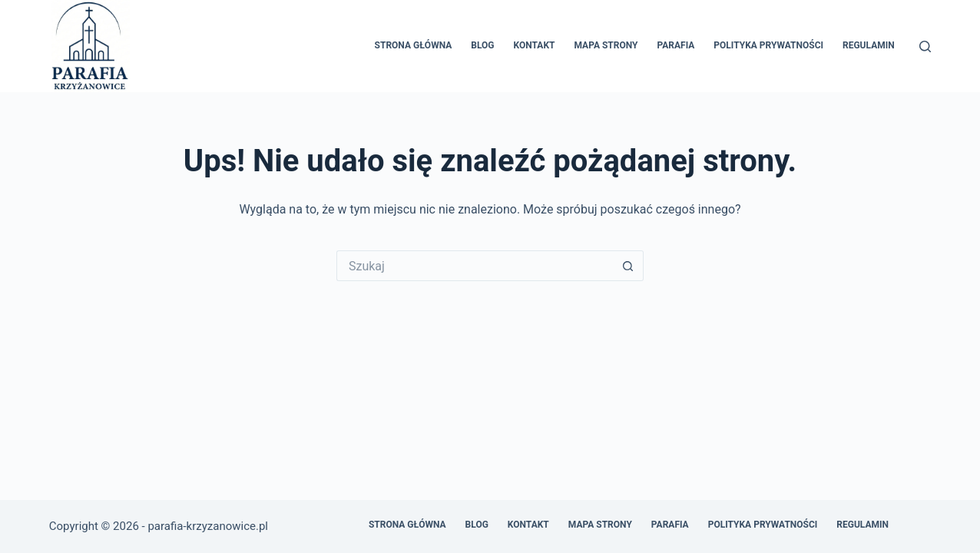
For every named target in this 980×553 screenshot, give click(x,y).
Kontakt (535, 45)
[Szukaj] (925, 46)
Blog (482, 45)
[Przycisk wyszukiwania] (628, 266)
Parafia (675, 45)
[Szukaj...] (475, 266)
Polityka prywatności (768, 45)
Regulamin (869, 45)
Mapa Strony (606, 45)
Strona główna (414, 45)
